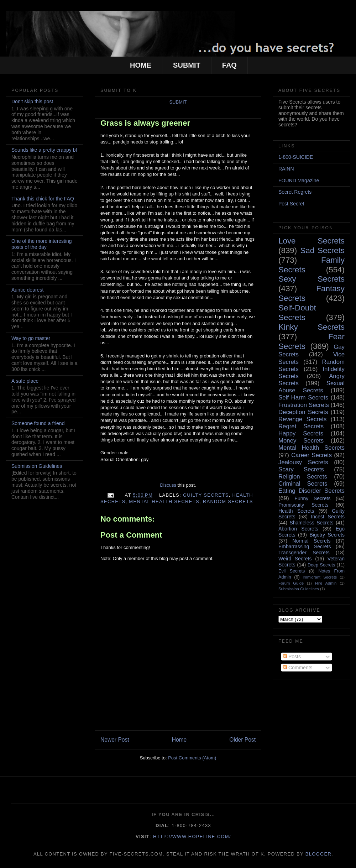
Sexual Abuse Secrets (311, 387)
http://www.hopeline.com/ (192, 836)
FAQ (229, 65)
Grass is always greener (145, 123)
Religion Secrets (303, 477)
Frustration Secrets (304, 405)
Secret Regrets (295, 192)
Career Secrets (311, 455)
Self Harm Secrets (303, 398)
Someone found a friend (38, 423)
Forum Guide (291, 583)
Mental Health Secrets (164, 501)
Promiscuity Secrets (303, 505)
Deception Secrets (303, 412)
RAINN (286, 169)
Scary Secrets (301, 469)
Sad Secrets (322, 250)
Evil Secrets (292, 571)
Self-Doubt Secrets (297, 313)
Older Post (242, 740)
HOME (141, 65)
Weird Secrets (295, 559)
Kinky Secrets (311, 327)
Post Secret (291, 204)
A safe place (25, 381)
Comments (298, 668)
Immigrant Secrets (320, 577)
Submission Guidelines (37, 466)
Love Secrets (311, 241)
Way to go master (31, 338)
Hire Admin (326, 583)
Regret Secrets (301, 426)
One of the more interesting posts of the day (42, 244)
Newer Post (115, 740)
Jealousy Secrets (303, 462)
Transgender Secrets (304, 553)
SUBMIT (187, 65)
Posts (292, 657)
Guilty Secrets (206, 495)
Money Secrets (301, 441)
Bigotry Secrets (327, 535)
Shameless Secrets (311, 523)
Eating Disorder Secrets (311, 491)
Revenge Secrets (302, 419)
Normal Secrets (311, 541)
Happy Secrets (301, 433)
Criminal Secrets (303, 484)
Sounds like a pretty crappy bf (44, 150)
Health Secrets (296, 511)
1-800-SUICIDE (296, 157)
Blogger (318, 854)
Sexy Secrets (311, 279)
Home (179, 740)
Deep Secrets (321, 565)
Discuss (168, 485)
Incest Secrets (328, 517)
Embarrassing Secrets (305, 547)
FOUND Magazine (299, 181)
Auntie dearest (27, 290)
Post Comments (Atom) (192, 758)
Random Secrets (228, 501)
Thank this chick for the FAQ (43, 199)
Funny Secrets (312, 498)
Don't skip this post (32, 101)
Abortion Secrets (298, 529)
